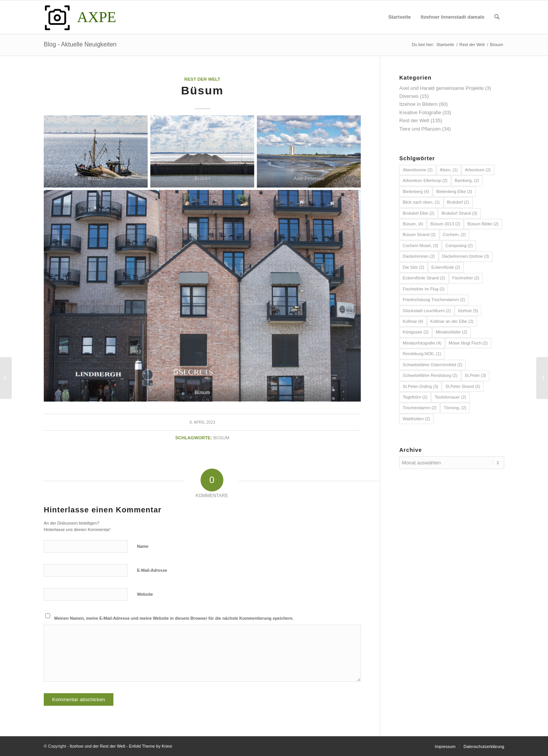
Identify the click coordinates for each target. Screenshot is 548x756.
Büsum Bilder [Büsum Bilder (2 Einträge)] (483, 224)
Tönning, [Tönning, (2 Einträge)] (455, 408)
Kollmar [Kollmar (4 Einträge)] (413, 321)
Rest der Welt (202, 79)
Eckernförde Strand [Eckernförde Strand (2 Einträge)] (424, 278)
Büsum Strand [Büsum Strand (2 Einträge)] (419, 234)
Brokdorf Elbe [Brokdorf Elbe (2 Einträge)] (418, 213)
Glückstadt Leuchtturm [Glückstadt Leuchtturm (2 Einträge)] (427, 311)
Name (143, 546)
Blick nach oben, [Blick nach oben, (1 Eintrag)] (421, 202)
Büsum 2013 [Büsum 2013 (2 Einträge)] (445, 224)
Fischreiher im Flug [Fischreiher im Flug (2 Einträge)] (424, 289)
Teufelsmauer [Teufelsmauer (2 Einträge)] (450, 397)
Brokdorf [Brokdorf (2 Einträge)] (458, 202)
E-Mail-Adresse (152, 570)
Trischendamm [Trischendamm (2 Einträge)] (420, 408)
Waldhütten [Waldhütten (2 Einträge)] (416, 419)
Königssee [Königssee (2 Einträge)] (416, 332)
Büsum (221, 438)
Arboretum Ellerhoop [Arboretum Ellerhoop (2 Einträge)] (425, 180)
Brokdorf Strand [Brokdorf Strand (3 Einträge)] (459, 213)
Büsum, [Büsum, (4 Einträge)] (413, 224)
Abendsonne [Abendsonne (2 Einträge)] (417, 170)
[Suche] (497, 17)
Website (145, 594)
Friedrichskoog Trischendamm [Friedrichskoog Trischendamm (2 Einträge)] (434, 300)
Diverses (409, 96)
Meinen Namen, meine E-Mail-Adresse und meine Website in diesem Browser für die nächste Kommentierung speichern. (174, 618)
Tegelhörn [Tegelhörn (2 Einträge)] (415, 397)
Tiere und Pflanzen (420, 129)
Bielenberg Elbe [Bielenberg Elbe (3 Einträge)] (454, 191)
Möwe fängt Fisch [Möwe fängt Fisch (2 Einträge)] (468, 343)
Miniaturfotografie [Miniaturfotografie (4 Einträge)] (422, 343)
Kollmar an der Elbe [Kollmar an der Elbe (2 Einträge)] (452, 321)
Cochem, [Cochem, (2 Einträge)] (455, 234)
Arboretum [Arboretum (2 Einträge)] (478, 170)
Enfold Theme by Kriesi (151, 746)
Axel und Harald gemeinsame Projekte (441, 88)
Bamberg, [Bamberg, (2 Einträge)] (467, 180)
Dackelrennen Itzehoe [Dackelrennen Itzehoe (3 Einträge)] (466, 256)
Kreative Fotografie (420, 112)
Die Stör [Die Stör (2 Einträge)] (413, 267)
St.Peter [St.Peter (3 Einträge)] (475, 375)
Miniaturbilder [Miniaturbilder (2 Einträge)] (452, 332)
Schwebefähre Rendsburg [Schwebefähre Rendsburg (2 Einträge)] (430, 375)
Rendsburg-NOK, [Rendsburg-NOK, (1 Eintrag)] (422, 354)
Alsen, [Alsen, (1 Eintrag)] (449, 170)
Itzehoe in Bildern (418, 104)
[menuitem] (399, 17)
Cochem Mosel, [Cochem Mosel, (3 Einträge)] (420, 246)
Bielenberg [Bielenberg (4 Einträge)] (416, 191)
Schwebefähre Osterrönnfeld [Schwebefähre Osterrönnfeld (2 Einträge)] (433, 365)
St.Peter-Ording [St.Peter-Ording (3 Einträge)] (420, 386)
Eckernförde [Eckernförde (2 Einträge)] (446, 267)
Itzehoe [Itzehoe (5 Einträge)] (468, 311)
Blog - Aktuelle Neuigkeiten (80, 44)
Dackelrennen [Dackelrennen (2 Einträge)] (419, 256)
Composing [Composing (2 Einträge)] (459, 246)
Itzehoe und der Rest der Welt (97, 746)
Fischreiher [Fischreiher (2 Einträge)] (466, 278)
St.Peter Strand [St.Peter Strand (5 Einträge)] (463, 386)
